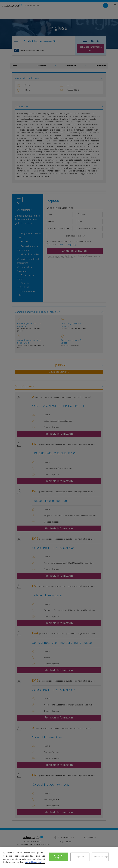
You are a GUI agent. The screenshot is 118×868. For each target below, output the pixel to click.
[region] (59, 858)
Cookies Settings (100, 857)
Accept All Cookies (59, 857)
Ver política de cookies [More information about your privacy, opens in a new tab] (35, 862)
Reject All (80, 857)
